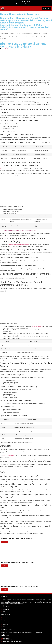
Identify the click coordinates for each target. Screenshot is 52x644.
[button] (27, 9)
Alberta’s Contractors (37, 326)
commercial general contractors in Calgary (19, 245)
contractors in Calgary (9, 456)
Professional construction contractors (10, 169)
